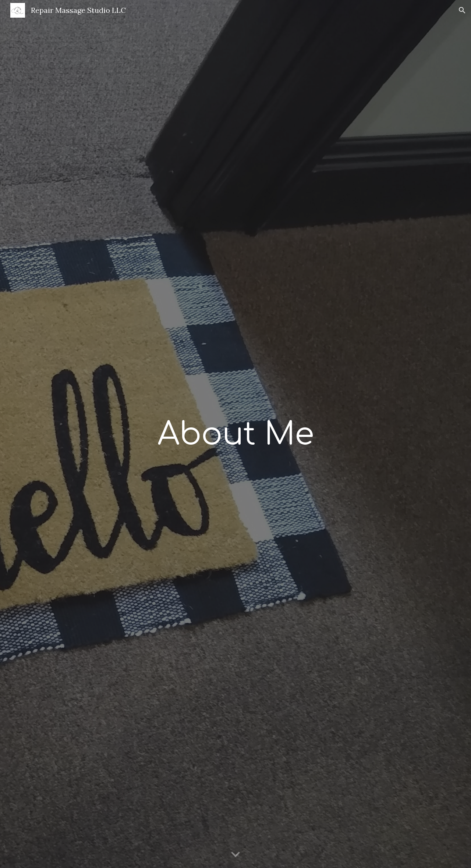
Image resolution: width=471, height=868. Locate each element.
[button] (462, 10)
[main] (235, 434)
